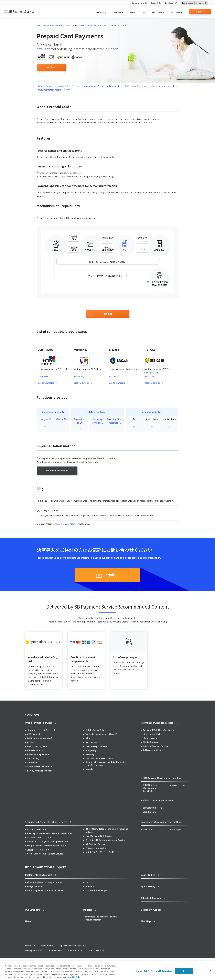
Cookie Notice (54, 951)
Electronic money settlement (100, 759)
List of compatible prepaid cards (138, 86)
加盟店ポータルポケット (38, 850)
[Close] (210, 970)
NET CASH (149, 377)
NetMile (89, 769)
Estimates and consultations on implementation (101, 918)
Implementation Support (39, 875)
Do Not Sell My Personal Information (154, 971)
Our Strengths (102, 12)
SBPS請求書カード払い (154, 808)
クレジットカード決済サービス (41, 730)
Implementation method (51, 90)
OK (184, 971)
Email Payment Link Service (99, 836)
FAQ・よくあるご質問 (65, 524)
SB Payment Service (19, 12)
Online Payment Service (98, 26)
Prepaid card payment (38, 755)
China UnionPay (35, 750)
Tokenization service (96, 848)
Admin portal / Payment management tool (48, 842)
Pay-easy (90, 755)
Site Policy (73, 951)
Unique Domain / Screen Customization (47, 846)
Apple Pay (32, 763)
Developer (169, 3)
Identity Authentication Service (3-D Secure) (49, 833)
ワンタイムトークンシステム (40, 838)
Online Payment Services (39, 723)
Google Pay (91, 750)
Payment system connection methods (162, 822)
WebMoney (79, 377)
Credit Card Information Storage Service (105, 840)
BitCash (113, 377)
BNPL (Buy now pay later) (40, 738)
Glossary (90, 886)
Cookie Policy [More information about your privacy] (75, 977)
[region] (107, 971)
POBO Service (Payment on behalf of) (150, 788)
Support (155, 3)
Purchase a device (153, 734)
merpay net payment (37, 746)
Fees (144, 12)
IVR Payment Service (95, 844)
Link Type (148, 829)
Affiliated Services (151, 898)
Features (76, 86)
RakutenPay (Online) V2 (97, 746)
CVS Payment (34, 734)
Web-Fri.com (179, 785)
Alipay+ (89, 738)
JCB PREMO (44, 377)
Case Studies (148, 875)
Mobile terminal (151, 742)
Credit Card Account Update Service (45, 854)
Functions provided (167, 86)
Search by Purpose (151, 910)
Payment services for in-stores (158, 723)
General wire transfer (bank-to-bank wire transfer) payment (106, 764)
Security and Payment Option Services (46, 822)
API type (176, 829)
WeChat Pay (91, 742)
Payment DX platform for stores (158, 730)
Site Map (146, 921)
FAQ (68, 90)
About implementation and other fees (46, 890)
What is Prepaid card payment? (53, 86)
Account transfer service (39, 767)
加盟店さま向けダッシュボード (100, 852)
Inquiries (200, 12)
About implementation (57, 471)
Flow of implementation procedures (45, 882)
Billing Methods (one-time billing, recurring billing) (107, 830)
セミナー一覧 (148, 887)
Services (80, 26)
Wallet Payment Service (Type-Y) (101, 734)
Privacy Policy (32, 951)
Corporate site (138, 3)
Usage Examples (46, 383)
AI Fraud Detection (36, 829)
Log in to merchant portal (193, 3)
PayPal (30, 742)
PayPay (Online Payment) (39, 771)
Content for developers (97, 890)
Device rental (151, 738)
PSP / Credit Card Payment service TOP (55, 26)
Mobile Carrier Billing (96, 730)
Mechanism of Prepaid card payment (101, 86)
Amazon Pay (33, 759)
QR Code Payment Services (156, 746)
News (28, 921)
